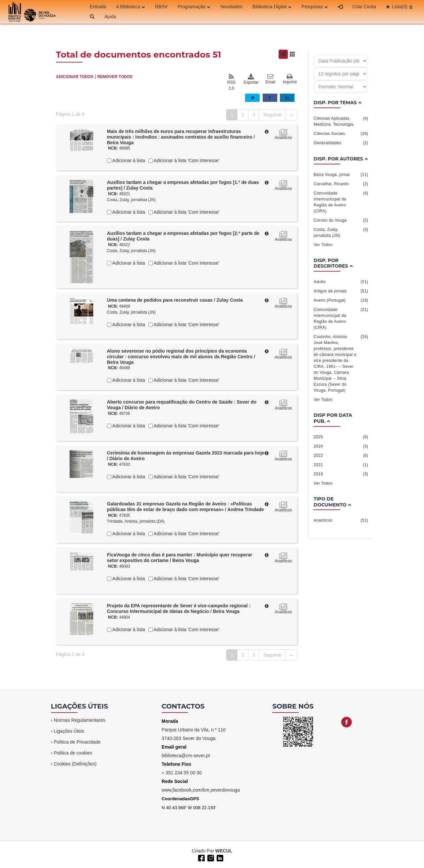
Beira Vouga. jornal (341, 175)
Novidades (231, 7)
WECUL (224, 851)
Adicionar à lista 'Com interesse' (186, 160)
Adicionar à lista (128, 160)
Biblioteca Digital (272, 7)
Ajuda (110, 17)
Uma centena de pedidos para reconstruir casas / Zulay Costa (175, 300)
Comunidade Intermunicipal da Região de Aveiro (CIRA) (341, 202)
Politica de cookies (73, 753)
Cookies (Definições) (75, 764)
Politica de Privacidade (77, 742)
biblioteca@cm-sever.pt (186, 756)
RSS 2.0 (231, 82)
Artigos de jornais (341, 291)
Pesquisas (315, 7)
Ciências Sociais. (341, 134)
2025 (341, 437)
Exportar (251, 79)
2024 (341, 446)
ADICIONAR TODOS (75, 77)
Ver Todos (323, 245)
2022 (341, 456)
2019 (341, 474)
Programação (194, 7)
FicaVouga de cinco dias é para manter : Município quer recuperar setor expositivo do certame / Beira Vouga (180, 558)
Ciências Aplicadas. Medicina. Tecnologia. (341, 121)
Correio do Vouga (341, 220)
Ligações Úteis (69, 731)
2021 (341, 465)
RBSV (161, 7)
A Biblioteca (131, 7)
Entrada (98, 7)
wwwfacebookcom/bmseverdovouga (201, 790)
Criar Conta (364, 7)
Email (270, 79)
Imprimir (290, 79)
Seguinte (272, 115)
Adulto (341, 282)
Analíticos (341, 520)
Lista (400, 7)
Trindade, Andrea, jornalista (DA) (136, 521)
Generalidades (341, 143)
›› (291, 115)
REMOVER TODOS (115, 77)
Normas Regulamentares (79, 720)
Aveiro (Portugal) (341, 300)
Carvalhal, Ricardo (341, 184)
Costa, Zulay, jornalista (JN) (131, 200)
